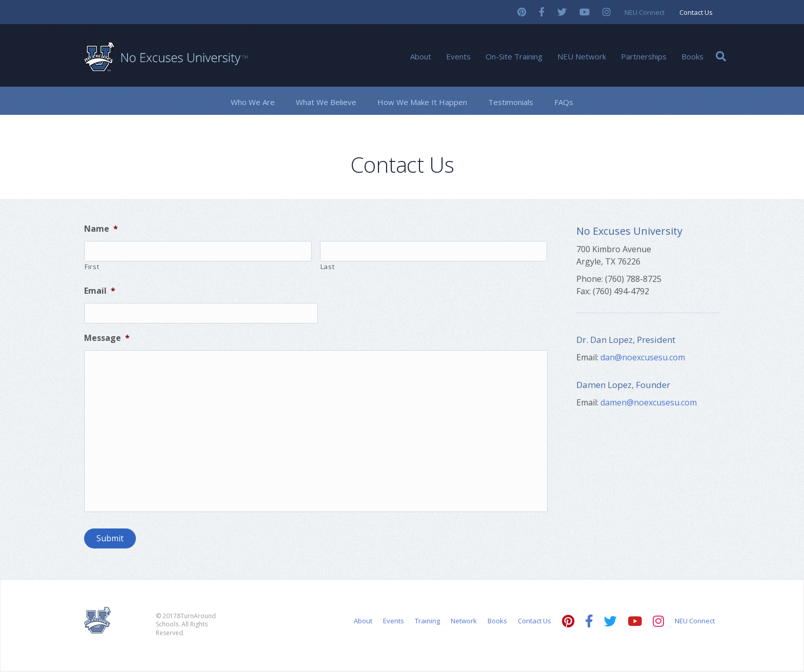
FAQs (564, 102)
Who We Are (253, 102)
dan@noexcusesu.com (643, 357)
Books (692, 56)
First (92, 267)
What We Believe (326, 102)
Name (101, 229)
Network (464, 622)
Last (328, 267)
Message (107, 338)
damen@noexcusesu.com (649, 402)
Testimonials (511, 102)
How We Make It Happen (422, 102)
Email (100, 291)
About (421, 56)
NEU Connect (645, 12)
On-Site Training (514, 56)
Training (427, 622)
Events (458, 56)
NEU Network (582, 56)
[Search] (721, 56)
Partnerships (644, 56)
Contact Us (696, 12)
